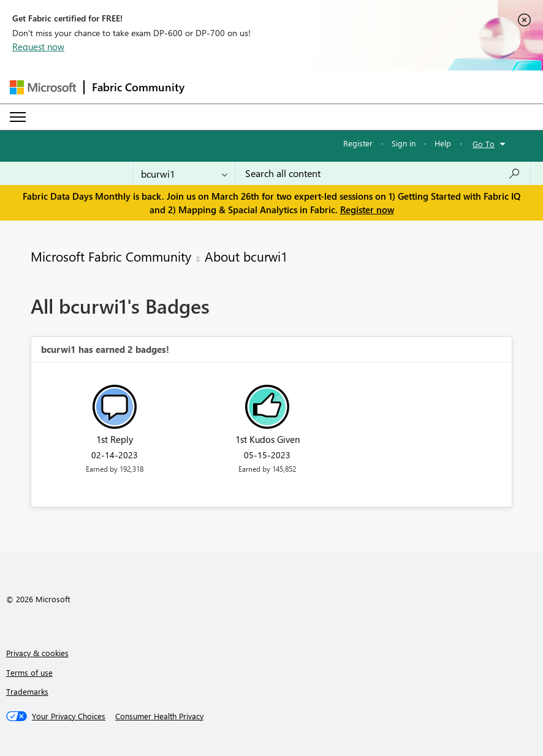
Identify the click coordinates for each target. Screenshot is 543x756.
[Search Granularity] (184, 173)
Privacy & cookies (37, 653)
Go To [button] (484, 144)
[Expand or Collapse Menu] (18, 117)
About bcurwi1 (246, 256)
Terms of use (29, 672)
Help (443, 143)
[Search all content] (383, 173)
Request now (38, 47)
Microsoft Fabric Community (111, 256)
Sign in (404, 143)
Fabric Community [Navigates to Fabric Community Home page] (138, 87)
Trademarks (27, 691)
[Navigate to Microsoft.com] (43, 87)
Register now (367, 210)
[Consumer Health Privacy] (159, 716)
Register (358, 143)
